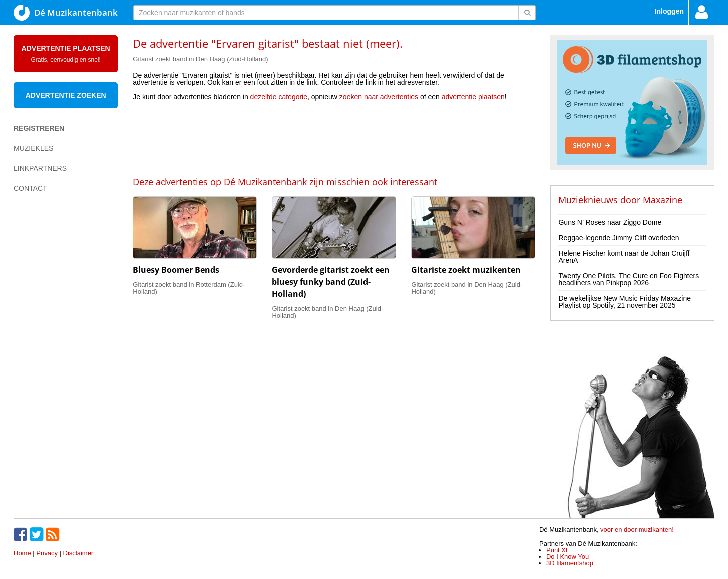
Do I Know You (568, 557)
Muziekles (33, 148)
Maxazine (663, 200)
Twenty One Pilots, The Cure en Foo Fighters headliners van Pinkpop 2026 (629, 279)
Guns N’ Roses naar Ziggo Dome (610, 222)
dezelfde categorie (279, 97)
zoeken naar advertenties (379, 97)
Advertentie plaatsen (66, 54)
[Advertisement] (334, 138)
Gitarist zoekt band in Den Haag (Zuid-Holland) (200, 59)
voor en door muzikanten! (637, 530)
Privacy (47, 553)
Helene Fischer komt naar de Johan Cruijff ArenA (624, 257)
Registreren (39, 128)
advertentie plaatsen (473, 97)
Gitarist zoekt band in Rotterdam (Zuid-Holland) (189, 288)
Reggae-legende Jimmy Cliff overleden (619, 238)
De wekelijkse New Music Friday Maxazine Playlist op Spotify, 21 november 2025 (625, 302)
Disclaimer (78, 553)
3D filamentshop (570, 563)
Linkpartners (40, 168)
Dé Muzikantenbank (66, 13)
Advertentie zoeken (66, 95)
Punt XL (558, 550)
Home (22, 553)
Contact (30, 188)
